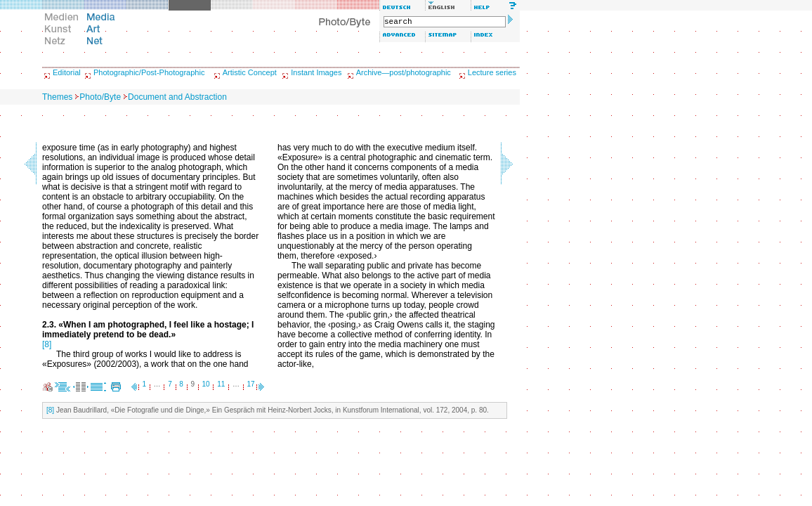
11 (221, 384)
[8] (47, 344)
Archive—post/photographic (404, 72)
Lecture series (492, 72)
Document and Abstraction (177, 97)
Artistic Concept (250, 72)
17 (251, 384)
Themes (57, 97)
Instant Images (316, 72)
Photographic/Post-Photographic (149, 72)
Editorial (67, 72)
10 (206, 384)
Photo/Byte (100, 97)
